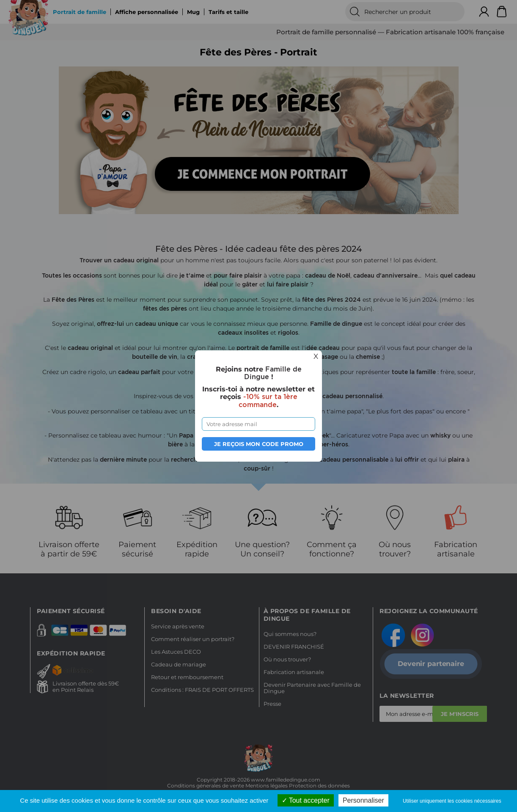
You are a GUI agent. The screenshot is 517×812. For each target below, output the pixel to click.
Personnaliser (363, 800)
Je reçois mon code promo (259, 444)
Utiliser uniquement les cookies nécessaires (452, 801)
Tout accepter (306, 800)
